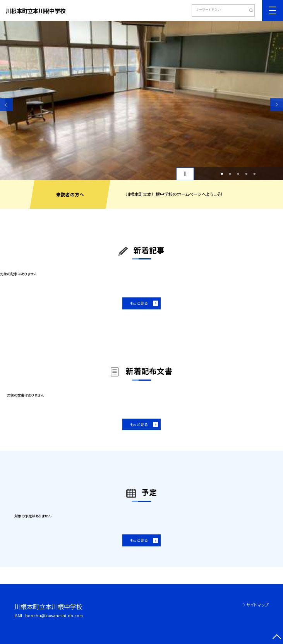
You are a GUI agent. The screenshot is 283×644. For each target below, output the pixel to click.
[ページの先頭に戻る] (277, 638)
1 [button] (222, 174)
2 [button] (230, 174)
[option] (141, 100)
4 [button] (247, 174)
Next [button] (277, 105)
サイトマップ (257, 605)
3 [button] (238, 174)
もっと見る (139, 303)
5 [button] (255, 174)
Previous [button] (6, 105)
